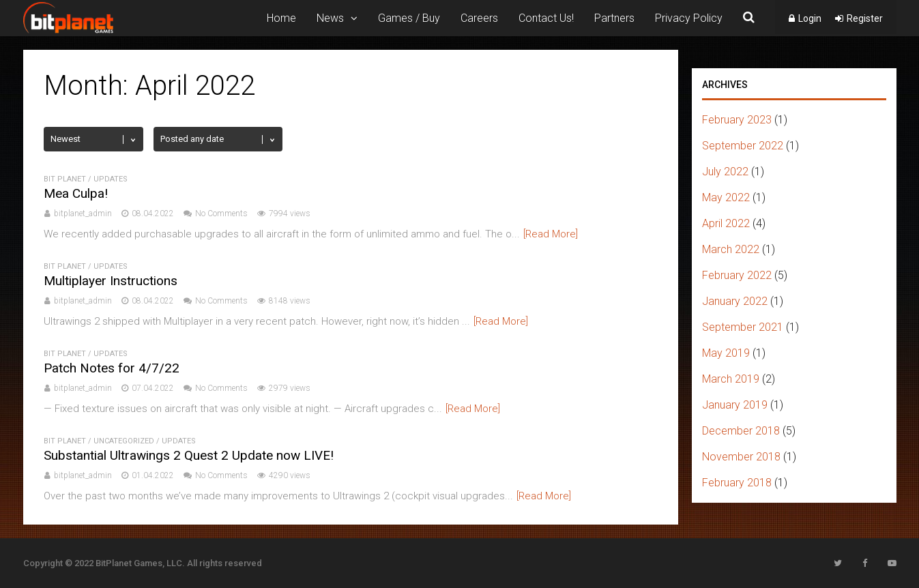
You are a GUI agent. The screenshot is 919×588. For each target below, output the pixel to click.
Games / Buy (409, 18)
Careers (479, 18)
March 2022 (731, 249)
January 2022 (735, 301)
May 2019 (726, 353)
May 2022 (726, 197)
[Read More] (551, 234)
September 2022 (743, 146)
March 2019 (731, 379)
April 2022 (726, 223)
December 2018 (741, 431)
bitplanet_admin (83, 214)
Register (865, 18)
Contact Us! (546, 18)
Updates (111, 179)
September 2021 (743, 327)
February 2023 (737, 120)
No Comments (221, 214)
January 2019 (735, 405)
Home (281, 18)
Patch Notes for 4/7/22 (112, 368)
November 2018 (741, 457)
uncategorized (124, 441)
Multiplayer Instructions (111, 281)
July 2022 (725, 172)
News (330, 18)
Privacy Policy (689, 18)
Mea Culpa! (76, 193)
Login (810, 18)
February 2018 (737, 483)
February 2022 (737, 275)
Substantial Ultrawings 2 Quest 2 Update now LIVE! (189, 455)
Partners (614, 18)
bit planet (65, 179)
